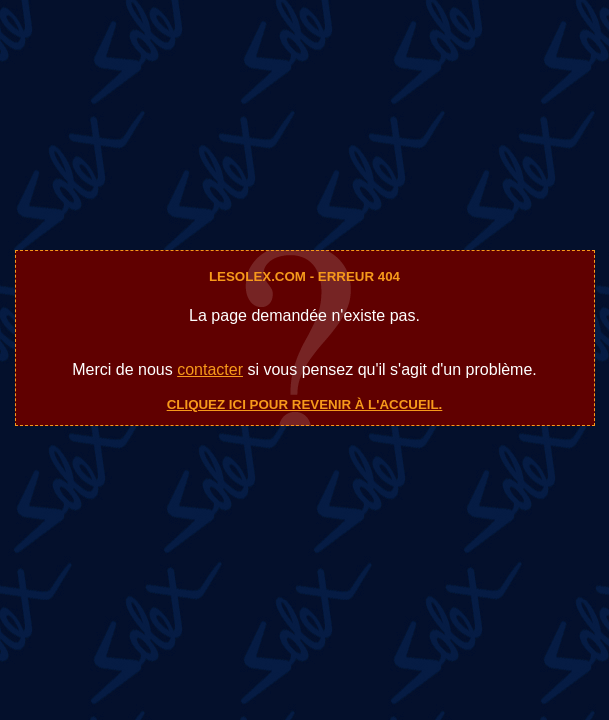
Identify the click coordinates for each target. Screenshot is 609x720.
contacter (210, 369)
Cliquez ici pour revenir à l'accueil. (305, 404)
